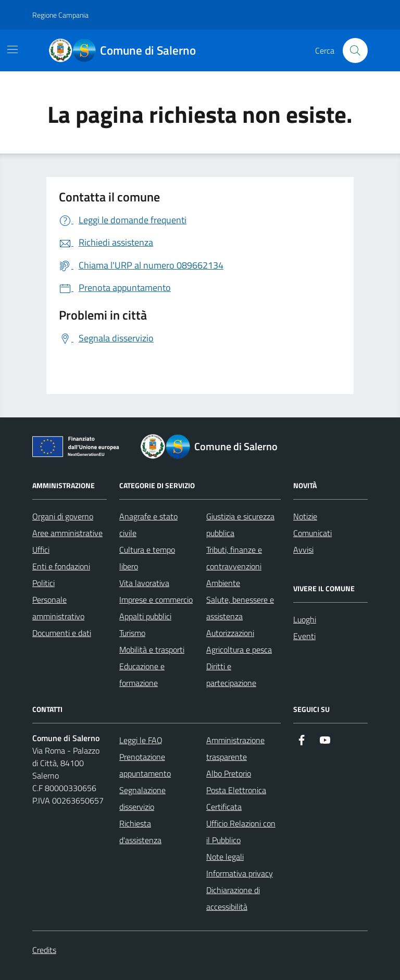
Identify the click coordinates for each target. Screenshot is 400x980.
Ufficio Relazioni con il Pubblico (241, 832)
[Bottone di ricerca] (355, 50)
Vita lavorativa (144, 583)
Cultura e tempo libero (147, 558)
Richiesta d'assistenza (140, 832)
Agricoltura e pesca (239, 650)
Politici (43, 583)
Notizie (305, 516)
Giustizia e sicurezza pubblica (240, 525)
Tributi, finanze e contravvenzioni (234, 558)
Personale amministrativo (58, 608)
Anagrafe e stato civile (148, 525)
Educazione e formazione (142, 674)
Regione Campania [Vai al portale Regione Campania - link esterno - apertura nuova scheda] (60, 15)
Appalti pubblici (145, 616)
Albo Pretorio (229, 773)
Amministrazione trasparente (235, 748)
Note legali (225, 857)
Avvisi (303, 550)
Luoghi (305, 619)
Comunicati (312, 533)
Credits (44, 950)
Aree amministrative (67, 533)
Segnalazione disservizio (142, 798)
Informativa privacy (240, 873)
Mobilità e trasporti (152, 650)
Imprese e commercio (156, 600)
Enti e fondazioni (61, 566)
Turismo (132, 633)
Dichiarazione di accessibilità (233, 898)
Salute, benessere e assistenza (240, 608)
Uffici (41, 550)
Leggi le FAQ (141, 740)
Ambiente (223, 583)
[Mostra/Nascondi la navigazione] (12, 49)
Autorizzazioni (230, 633)
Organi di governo (63, 516)
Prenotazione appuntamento (145, 765)
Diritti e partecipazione (231, 674)
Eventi (304, 636)
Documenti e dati (62, 633)
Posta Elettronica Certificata (236, 798)
